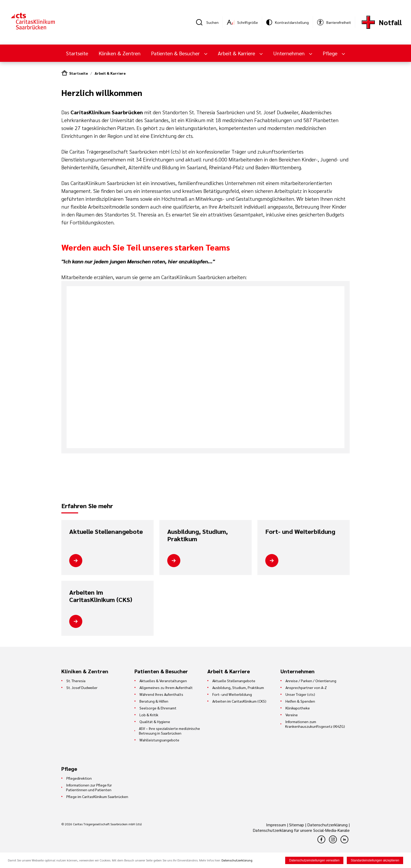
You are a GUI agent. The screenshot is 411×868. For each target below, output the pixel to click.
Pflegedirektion (79, 778)
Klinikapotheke (298, 708)
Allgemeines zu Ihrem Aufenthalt (166, 687)
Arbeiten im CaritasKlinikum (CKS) (101, 596)
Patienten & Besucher (176, 53)
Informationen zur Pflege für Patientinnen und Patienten (89, 787)
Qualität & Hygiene (155, 721)
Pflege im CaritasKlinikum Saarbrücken (97, 796)
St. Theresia (76, 681)
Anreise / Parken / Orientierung (311, 681)
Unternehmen (290, 53)
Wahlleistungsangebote (159, 740)
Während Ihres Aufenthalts (161, 694)
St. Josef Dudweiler (82, 687)
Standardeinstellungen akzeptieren (375, 860)
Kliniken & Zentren (120, 53)
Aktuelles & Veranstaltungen (163, 681)
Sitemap (297, 825)
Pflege (331, 53)
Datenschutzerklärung (327, 825)
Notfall (390, 22)
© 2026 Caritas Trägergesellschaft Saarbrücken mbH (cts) (101, 824)
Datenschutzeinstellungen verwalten (314, 860)
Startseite (77, 53)
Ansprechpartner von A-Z (306, 687)
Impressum (277, 825)
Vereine (292, 715)
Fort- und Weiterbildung (300, 531)
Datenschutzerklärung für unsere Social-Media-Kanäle (301, 830)
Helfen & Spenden (300, 701)
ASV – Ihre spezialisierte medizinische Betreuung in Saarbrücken (169, 731)
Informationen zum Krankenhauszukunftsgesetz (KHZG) (315, 724)
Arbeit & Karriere (237, 53)
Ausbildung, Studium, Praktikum (198, 535)
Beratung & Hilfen (154, 701)
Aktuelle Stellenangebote (106, 531)
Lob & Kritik (149, 715)
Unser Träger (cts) (300, 694)
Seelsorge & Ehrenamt (158, 708)
